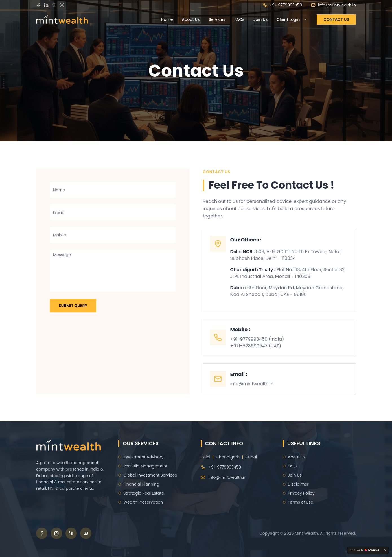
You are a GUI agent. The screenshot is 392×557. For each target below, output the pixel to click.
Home (167, 19)
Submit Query (73, 306)
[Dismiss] (385, 550)
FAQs (239, 19)
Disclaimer (296, 484)
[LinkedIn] (46, 5)
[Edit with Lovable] (364, 550)
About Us (191, 19)
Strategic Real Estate (141, 493)
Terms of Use (298, 502)
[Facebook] (38, 5)
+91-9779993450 (282, 5)
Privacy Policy (299, 493)
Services (217, 19)
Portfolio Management (143, 466)
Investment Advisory (141, 457)
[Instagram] (62, 5)
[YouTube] (54, 5)
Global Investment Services (148, 475)
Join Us (260, 19)
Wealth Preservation (141, 502)
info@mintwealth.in (333, 5)
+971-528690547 (249, 346)
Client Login (292, 19)
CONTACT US (336, 19)
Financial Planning (139, 484)
